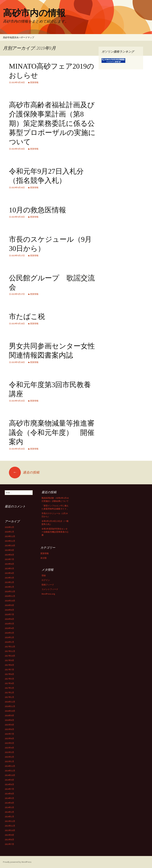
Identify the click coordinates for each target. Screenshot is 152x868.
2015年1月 (9, 761)
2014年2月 (9, 812)
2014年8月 (9, 784)
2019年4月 (9, 573)
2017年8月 (9, 665)
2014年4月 (9, 803)
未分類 (43, 558)
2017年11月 (10, 651)
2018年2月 (9, 637)
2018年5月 (9, 624)
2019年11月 (10, 541)
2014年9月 (9, 780)
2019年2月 (9, 582)
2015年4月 (9, 748)
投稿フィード (48, 585)
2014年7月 (9, 789)
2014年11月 (10, 771)
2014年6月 (9, 794)
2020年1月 (9, 532)
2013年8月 (9, 840)
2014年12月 (10, 766)
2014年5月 (9, 798)
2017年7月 (9, 670)
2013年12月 (10, 821)
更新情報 (34, 82)
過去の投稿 (24, 472)
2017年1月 (9, 697)
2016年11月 (10, 706)
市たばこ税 (27, 316)
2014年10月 (10, 775)
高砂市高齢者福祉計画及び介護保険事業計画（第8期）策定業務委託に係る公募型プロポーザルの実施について (52, 123)
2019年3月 (9, 578)
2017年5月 (9, 679)
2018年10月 (10, 601)
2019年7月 (9, 559)
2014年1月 (9, 817)
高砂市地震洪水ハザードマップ (19, 37)
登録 (44, 575)
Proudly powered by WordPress (17, 862)
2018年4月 (9, 628)
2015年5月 (9, 743)
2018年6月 (9, 619)
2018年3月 (9, 633)
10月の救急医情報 (37, 210)
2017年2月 (9, 693)
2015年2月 (9, 757)
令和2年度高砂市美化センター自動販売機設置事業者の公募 (55, 532)
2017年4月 (9, 683)
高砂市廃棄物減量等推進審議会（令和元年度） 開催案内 (52, 432)
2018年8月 (9, 610)
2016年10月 (10, 711)
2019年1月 (9, 587)
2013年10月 (10, 830)
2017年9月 (9, 660)
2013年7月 (9, 844)
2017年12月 (10, 647)
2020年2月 (9, 527)
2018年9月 (9, 605)
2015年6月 (9, 738)
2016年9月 (9, 716)
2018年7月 (9, 614)
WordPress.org (48, 594)
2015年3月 (9, 752)
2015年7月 (9, 734)
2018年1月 (9, 642)
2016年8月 (9, 720)
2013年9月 (9, 835)
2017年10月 (10, 656)
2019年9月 (9, 550)
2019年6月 (9, 564)
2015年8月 (9, 729)
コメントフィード (50, 589)
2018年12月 (10, 591)
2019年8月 (9, 555)
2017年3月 (9, 688)
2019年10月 (10, 546)
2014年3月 (9, 807)
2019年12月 (10, 536)
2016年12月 (10, 702)
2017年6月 (9, 674)
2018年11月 (10, 596)
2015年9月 (9, 725)
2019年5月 (9, 568)
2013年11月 (10, 826)
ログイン (46, 580)
